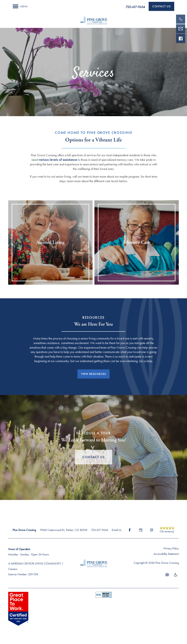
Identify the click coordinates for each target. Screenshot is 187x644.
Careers (13, 569)
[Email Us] (181, 29)
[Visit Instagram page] (152, 530)
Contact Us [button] (94, 457)
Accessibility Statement (166, 554)
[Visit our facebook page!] (181, 38)
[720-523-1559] (181, 19)
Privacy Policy (171, 548)
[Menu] (20, 6)
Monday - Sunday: (19, 554)
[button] (161, 6)
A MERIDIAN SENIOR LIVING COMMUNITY (35, 563)
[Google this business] (141, 530)
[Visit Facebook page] (130, 530)
